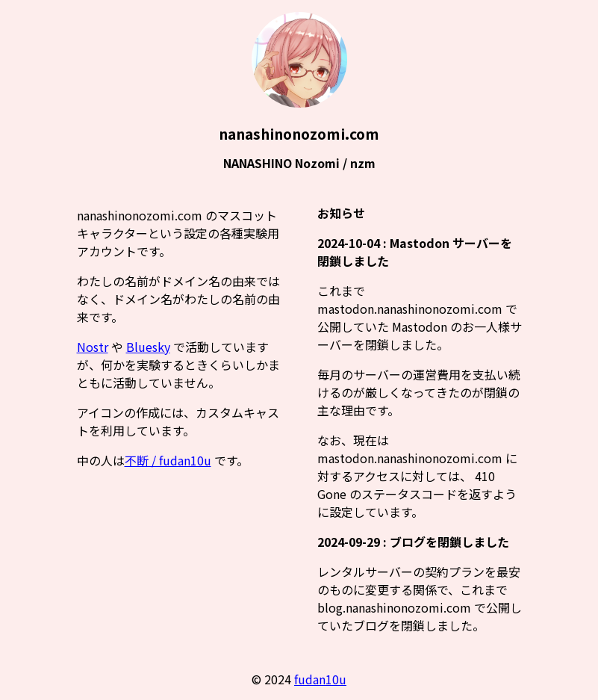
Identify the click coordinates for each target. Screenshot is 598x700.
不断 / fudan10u (168, 460)
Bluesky (148, 347)
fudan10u (320, 679)
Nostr (93, 347)
